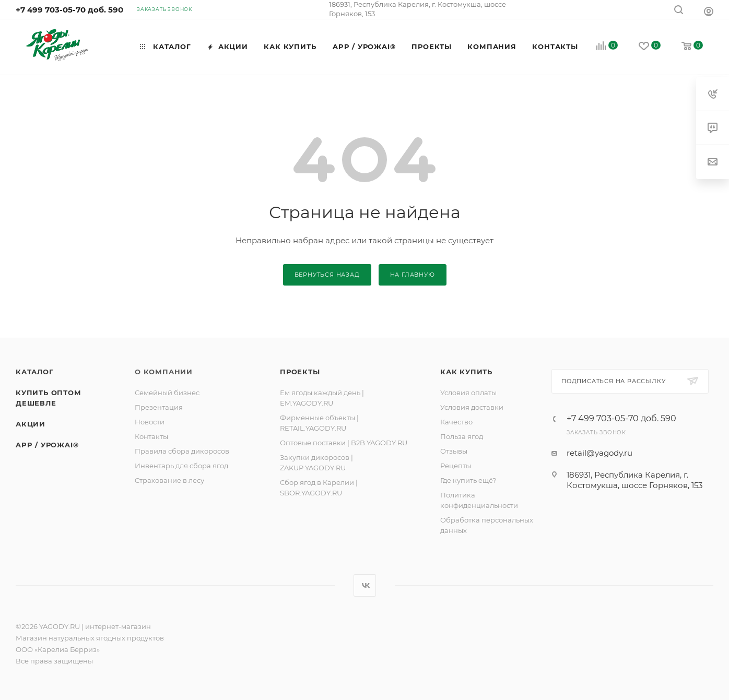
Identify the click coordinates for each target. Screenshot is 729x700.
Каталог (35, 372)
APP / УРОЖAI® (47, 445)
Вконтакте (365, 585)
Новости (150, 422)
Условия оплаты (468, 393)
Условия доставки (472, 407)
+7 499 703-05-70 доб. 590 (69, 10)
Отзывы (454, 451)
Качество (456, 422)
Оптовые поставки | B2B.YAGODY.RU (344, 443)
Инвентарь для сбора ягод (181, 466)
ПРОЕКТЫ (300, 372)
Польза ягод (462, 436)
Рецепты (456, 466)
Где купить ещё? (468, 480)
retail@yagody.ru (599, 453)
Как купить (466, 372)
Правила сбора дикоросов (182, 451)
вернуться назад (327, 275)
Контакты (151, 436)
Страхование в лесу (169, 480)
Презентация (159, 407)
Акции (31, 424)
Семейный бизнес (167, 393)
